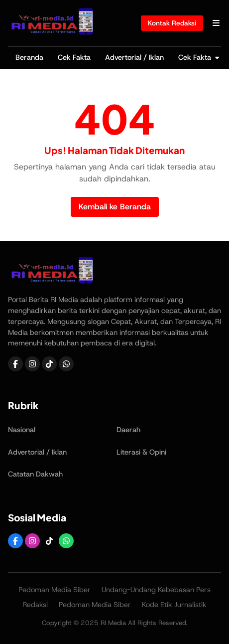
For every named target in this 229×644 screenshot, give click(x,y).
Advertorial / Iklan (134, 57)
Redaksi (35, 605)
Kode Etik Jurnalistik (174, 605)
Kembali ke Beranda (115, 207)
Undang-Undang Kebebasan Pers (156, 590)
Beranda (29, 57)
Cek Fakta (74, 57)
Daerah (128, 430)
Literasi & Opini (141, 452)
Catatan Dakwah (35, 474)
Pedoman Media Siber (55, 590)
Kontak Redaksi (172, 23)
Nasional (22, 430)
